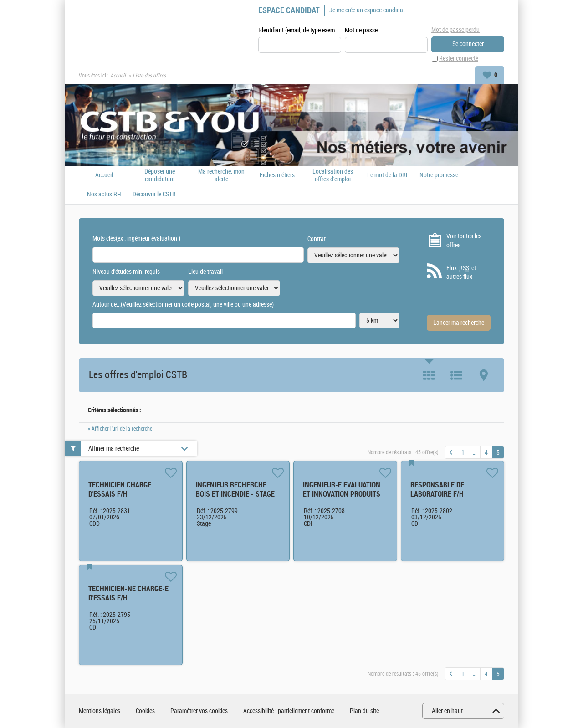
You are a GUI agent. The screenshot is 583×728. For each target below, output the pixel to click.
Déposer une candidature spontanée (160, 175)
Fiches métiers (277, 175)
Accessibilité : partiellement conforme (289, 711)
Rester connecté (459, 59)
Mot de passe (361, 30)
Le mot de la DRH (389, 175)
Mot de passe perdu (455, 30)
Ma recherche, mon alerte (221, 175)
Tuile (429, 375)
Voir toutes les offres (464, 241)
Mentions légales (100, 711)
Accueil (118, 76)
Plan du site (364, 711)
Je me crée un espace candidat (367, 10)
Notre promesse (439, 175)
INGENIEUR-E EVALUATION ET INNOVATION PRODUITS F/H (342, 494)
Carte (484, 375)
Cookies (145, 711)
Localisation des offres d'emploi (333, 175)
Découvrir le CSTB (154, 195)
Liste (456, 375)
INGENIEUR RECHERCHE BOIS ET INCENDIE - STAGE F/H (235, 494)
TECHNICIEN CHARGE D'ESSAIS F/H (120, 490)
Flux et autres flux (461, 272)
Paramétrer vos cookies (199, 711)
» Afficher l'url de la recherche (120, 429)
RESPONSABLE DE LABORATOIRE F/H (437, 490)
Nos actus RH (104, 195)
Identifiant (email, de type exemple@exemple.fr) (300, 30)
